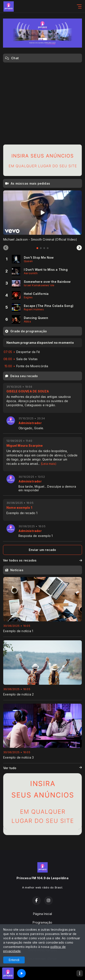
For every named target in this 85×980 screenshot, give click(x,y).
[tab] (37, 248)
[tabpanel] (42, 216)
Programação (42, 922)
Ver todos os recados (42, 560)
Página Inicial (42, 914)
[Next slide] (79, 248)
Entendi (14, 960)
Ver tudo (42, 768)
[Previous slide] (6, 248)
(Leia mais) (49, 464)
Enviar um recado (42, 550)
